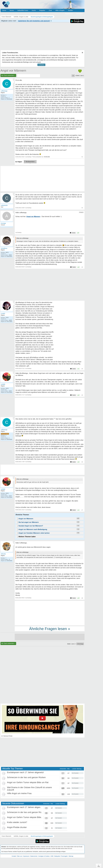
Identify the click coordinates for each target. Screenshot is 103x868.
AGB (52, 856)
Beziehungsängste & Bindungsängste (42, 836)
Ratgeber (42, 10)
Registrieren (69, 14)
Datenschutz (34, 856)
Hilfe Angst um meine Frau (19, 793)
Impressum (26, 856)
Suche (34, 10)
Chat (50, 10)
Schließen (41, 65)
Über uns (20, 856)
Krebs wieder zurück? (17, 822)
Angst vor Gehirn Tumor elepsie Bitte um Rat (28, 782)
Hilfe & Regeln (60, 10)
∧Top (99, 866)
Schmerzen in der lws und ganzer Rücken (26, 777)
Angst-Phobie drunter (17, 827)
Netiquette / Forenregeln (61, 856)
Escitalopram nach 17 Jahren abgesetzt (25, 772)
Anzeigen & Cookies (44, 856)
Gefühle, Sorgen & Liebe (21, 836)
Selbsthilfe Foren (23, 10)
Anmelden (79, 14)
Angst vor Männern (13, 71)
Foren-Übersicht (6, 836)
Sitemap (71, 856)
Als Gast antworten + (8, 75)
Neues (12, 10)
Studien (71, 10)
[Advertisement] (50, 613)
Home (4, 10)
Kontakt (14, 856)
